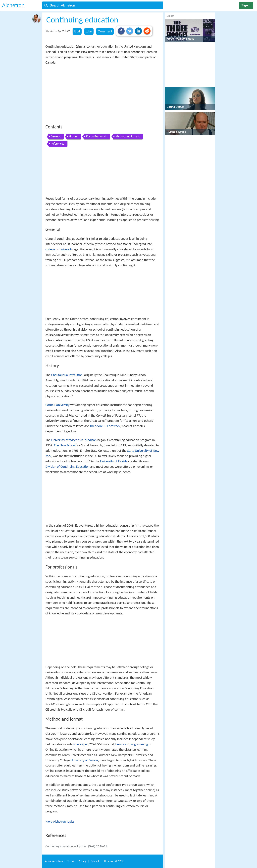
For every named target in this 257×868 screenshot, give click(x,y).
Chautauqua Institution (67, 375)
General (56, 136)
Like (89, 31)
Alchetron (13, 5)
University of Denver (84, 760)
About (54, 861)
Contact (95, 861)
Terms (71, 861)
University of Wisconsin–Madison (74, 440)
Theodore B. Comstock (105, 426)
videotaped (81, 744)
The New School (65, 445)
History (73, 136)
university (66, 249)
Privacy (82, 861)
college (50, 249)
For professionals (97, 136)
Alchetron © (113, 861)
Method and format (127, 136)
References (57, 144)
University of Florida (114, 461)
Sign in (246, 5)
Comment (105, 31)
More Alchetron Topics (60, 821)
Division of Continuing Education (68, 467)
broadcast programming (132, 744)
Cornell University (58, 405)
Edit (77, 31)
